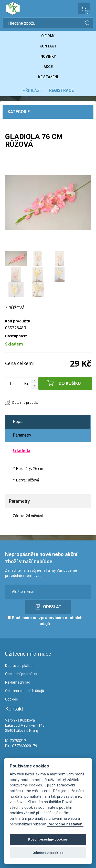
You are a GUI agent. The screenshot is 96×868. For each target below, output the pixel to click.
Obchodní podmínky (21, 674)
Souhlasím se (45, 621)
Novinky (48, 56)
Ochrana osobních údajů (25, 691)
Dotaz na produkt (25, 403)
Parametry (22, 435)
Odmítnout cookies (48, 853)
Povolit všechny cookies (48, 839)
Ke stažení (48, 77)
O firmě (48, 36)
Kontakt (48, 46)
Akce (48, 67)
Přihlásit (33, 90)
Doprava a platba (19, 666)
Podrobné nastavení (65, 824)
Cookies (12, 699)
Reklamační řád (18, 682)
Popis (18, 422)
